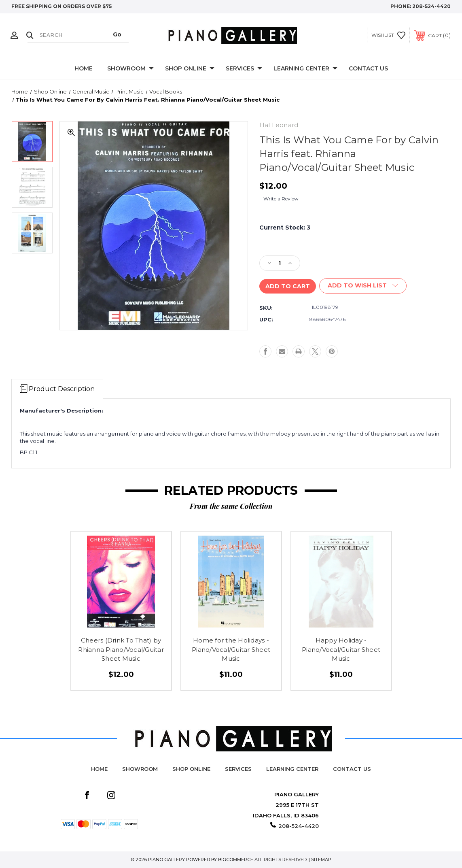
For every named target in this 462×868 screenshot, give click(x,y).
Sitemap (321, 859)
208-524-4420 (431, 6)
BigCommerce (236, 859)
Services (244, 69)
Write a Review (281, 199)
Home (84, 68)
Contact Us (368, 68)
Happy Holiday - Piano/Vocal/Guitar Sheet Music (341, 649)
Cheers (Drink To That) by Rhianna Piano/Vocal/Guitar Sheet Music (121, 649)
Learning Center (305, 69)
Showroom (130, 69)
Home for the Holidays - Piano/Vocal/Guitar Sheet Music (231, 649)
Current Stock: (285, 228)
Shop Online (190, 69)
